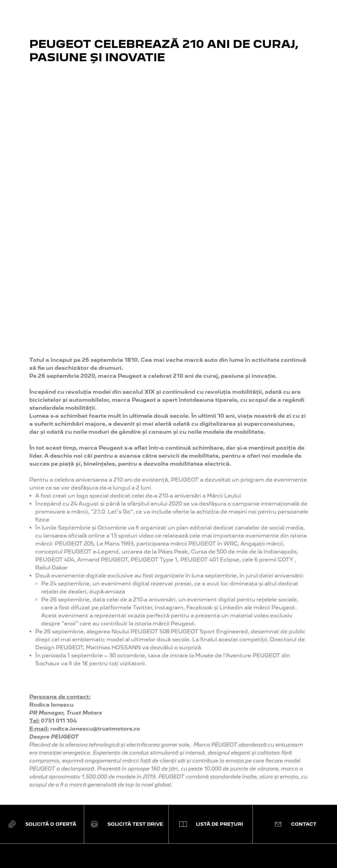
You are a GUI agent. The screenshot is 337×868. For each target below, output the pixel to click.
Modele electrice (61, 634)
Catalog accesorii (235, 653)
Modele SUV (55, 653)
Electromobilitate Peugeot (161, 653)
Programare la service (242, 627)
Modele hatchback (64, 660)
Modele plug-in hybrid (68, 640)
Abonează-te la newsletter (161, 627)
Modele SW (54, 667)
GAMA (49, 613)
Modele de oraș (59, 647)
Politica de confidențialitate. (265, 841)
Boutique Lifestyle (150, 660)
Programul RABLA (150, 673)
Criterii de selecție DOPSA (160, 667)
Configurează (143, 634)
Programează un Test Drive (162, 647)
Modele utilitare (60, 673)
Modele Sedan (58, 693)
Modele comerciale (64, 687)
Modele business (62, 680)
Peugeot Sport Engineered (75, 627)
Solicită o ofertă (146, 640)
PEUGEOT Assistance (241, 634)
